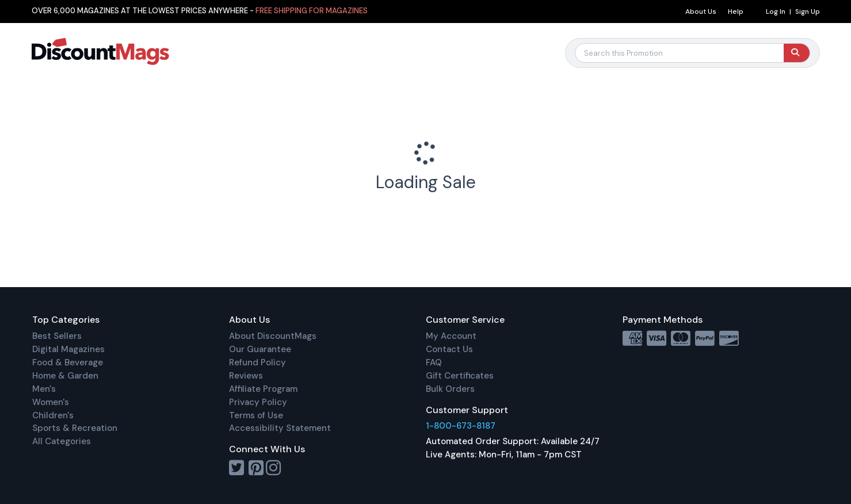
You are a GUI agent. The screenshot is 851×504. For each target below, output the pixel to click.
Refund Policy (257, 362)
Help (736, 12)
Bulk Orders (450, 389)
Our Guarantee (260, 349)
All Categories (62, 441)
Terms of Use (256, 415)
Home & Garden (65, 376)
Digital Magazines (68, 349)
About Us (701, 12)
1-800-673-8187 (461, 426)
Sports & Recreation (75, 428)
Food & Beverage (68, 362)
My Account (451, 336)
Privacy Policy (258, 402)
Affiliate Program (263, 389)
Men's (44, 389)
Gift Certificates (460, 376)
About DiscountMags (273, 336)
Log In (776, 12)
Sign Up (808, 12)
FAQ (434, 362)
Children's (53, 415)
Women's (51, 402)
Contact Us (449, 349)
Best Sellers (57, 336)
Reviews (246, 376)
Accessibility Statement (280, 428)
